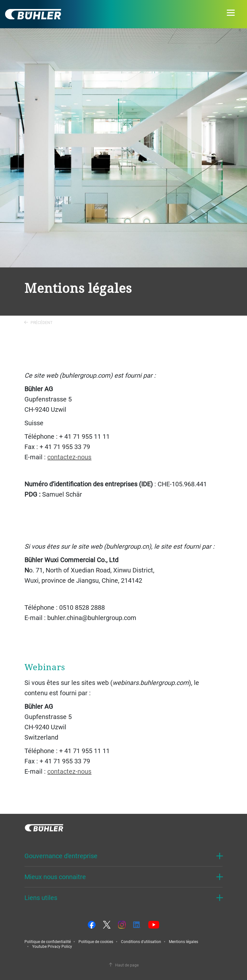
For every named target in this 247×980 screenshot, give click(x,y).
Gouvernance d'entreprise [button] (61, 856)
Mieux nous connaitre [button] (55, 877)
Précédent (38, 322)
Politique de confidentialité (48, 941)
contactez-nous (69, 457)
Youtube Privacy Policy (52, 946)
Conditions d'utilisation (141, 941)
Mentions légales (183, 941)
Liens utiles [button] (41, 898)
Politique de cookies (96, 941)
